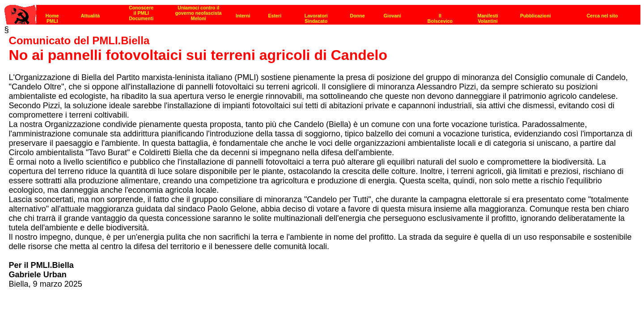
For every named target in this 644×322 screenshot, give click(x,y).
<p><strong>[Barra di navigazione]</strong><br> (322, 12)
